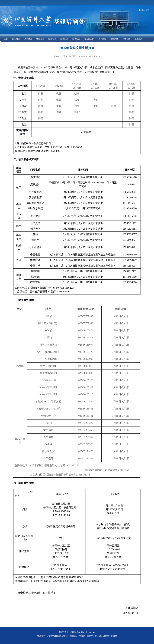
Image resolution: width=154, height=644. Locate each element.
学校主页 (145, 10)
